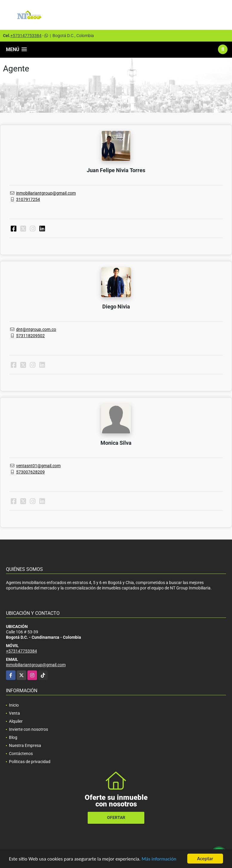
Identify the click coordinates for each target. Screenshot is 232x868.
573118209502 (30, 336)
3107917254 (28, 199)
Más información (159, 859)
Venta (14, 713)
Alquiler (16, 721)
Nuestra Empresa (25, 745)
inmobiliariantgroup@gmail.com (46, 193)
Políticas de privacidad (30, 762)
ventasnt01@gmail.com (38, 466)
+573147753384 (26, 36)
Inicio (14, 705)
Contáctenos (21, 754)
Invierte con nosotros (28, 729)
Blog (13, 737)
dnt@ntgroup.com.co (36, 329)
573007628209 (30, 472)
